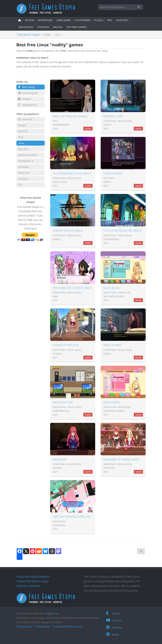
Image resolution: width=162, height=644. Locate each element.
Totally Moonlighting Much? (123, 231)
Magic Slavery (112, 345)
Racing (58, 27)
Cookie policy (42, 626)
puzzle (99, 20)
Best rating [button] (26, 87)
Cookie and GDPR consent (68, 626)
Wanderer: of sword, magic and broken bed (132, 460)
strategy (43, 27)
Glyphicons (52, 613)
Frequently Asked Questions (33, 576)
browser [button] (23, 179)
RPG (110, 20)
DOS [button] (21, 137)
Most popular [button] (28, 93)
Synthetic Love (113, 116)
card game (64, 20)
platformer (82, 20)
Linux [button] (21, 143)
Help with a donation (29, 586)
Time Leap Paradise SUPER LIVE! (72, 517)
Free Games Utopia (28, 35)
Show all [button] (25, 119)
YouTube (114, 620)
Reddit (113, 635)
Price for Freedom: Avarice (70, 116)
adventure (45, 20)
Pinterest (114, 628)
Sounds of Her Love (66, 345)
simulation (26, 27)
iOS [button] (20, 185)
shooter (122, 20)
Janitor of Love (63, 402)
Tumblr (113, 613)
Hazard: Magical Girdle (68, 231)
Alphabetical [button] (27, 105)
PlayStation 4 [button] (26, 161)
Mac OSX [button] (23, 149)
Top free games (76, 27)
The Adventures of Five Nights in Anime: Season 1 (84, 173)
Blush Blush (111, 288)
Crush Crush (112, 402)
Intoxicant (60, 460)
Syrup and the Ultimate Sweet (72, 288)
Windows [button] (24, 167)
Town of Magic (113, 173)
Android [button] (23, 131)
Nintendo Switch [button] (28, 155)
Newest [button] (25, 99)
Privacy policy (24, 626)
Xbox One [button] (24, 173)
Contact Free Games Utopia (32, 581)
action (30, 20)
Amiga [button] (22, 125)
